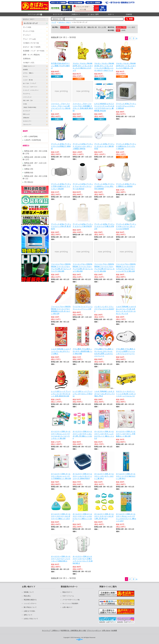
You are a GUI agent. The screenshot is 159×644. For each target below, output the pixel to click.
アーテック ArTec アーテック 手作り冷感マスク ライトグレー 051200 (61, 186)
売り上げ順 (102, 27)
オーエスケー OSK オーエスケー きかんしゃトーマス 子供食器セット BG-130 (61, 476)
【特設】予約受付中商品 (30, 107)
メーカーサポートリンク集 (71, 600)
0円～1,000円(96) (31, 136)
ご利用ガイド (75, 14)
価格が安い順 (81, 27)
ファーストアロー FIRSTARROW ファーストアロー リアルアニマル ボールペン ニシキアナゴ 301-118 (126, 268)
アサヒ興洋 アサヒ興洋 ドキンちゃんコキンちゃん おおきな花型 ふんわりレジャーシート (104, 352)
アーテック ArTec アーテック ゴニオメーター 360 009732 (104, 146)
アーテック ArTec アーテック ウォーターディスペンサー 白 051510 (83, 186)
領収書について (29, 592)
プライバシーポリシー (94, 630)
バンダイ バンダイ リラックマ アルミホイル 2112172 (104, 309)
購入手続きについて (30, 607)
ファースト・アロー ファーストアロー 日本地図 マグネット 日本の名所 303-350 (83, 107)
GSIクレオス (26, 114)
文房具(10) (27, 59)
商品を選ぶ (27, 596)
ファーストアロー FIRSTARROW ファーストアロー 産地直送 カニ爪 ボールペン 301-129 (61, 310)
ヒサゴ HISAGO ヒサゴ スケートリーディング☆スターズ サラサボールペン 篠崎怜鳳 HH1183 (104, 107)
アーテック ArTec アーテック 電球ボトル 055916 (126, 185)
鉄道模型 (25, 70)
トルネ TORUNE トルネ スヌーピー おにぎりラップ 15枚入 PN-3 (104, 394)
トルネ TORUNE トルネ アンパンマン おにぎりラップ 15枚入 (61, 351)
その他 (25, 104)
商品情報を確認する (30, 600)
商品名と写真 (121, 27)
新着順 (73, 27)
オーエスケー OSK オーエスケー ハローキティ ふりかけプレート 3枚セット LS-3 (104, 435)
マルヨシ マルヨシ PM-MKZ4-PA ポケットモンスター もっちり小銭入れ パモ (126, 66)
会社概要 (114, 630)
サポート (111, 14)
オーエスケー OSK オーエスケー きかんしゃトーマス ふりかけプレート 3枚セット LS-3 (126, 517)
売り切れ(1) (29, 182)
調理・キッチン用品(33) (31, 55)
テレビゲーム (27, 94)
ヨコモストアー (27, 121)
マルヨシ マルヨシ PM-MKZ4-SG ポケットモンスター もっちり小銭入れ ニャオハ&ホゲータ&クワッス (104, 67)
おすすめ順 (65, 27)
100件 (123, 30)
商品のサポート (67, 592)
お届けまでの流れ (29, 611)
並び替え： (56, 27)
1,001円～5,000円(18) (33, 140)
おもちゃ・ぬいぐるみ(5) (32, 47)
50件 (118, 30)
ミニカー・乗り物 (28, 80)
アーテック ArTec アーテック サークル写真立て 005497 (61, 146)
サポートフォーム (68, 596)
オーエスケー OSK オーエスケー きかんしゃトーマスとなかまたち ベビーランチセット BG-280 (61, 435)
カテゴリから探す (35, 14)
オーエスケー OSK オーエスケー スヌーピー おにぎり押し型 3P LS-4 (104, 516)
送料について (28, 615)
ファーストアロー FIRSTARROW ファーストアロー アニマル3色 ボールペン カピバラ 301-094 (104, 268)
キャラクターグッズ (31, 23)
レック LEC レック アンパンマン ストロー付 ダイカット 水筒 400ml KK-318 (61, 394)
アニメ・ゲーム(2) (29, 39)
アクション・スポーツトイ (30, 87)
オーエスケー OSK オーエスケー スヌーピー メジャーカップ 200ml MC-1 (61, 559)
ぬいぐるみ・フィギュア (30, 83)
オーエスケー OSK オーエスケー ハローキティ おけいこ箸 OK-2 (104, 476)
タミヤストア (27, 111)
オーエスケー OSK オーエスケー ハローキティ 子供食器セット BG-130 (126, 434)
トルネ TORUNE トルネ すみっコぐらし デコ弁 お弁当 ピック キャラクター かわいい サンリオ (126, 310)
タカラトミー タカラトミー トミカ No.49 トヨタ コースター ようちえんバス (126, 394)
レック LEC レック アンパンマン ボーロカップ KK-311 (82, 394)
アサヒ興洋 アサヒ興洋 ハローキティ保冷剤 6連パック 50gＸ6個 (83, 351)
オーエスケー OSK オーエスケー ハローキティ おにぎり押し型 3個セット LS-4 (82, 435)
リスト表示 (131, 27)
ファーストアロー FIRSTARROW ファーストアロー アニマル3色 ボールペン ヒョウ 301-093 (83, 268)
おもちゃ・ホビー (29, 19)
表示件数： (112, 30)
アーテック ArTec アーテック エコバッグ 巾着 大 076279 (104, 226)
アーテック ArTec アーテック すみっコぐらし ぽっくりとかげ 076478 (126, 226)
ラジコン (25, 76)
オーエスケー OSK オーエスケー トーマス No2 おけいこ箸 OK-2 (126, 476)
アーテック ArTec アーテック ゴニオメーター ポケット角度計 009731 (83, 146)
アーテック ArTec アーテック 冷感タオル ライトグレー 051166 (126, 146)
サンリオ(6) (27, 27)
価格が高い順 (92, 27)
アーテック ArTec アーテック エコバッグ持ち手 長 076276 (61, 226)
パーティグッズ (27, 97)
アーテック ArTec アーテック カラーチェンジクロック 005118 (126, 106)
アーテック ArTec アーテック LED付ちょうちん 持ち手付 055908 (104, 186)
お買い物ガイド (67, 607)
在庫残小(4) (29, 173)
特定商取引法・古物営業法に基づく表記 (73, 630)
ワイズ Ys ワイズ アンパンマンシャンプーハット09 (83, 308)
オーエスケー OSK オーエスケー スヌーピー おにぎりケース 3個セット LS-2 (61, 516)
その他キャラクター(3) (31, 43)
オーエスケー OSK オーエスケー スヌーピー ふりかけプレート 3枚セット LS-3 (82, 517)
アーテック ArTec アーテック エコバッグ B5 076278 (83, 225)
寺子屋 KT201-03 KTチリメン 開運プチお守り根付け (60, 66)
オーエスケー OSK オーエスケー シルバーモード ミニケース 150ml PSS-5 (82, 476)
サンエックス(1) (29, 31)
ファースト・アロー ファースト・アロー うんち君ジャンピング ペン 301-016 (61, 107)
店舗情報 (129, 14)
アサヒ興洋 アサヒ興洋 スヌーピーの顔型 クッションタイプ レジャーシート (126, 351)
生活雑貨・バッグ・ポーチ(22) (34, 51)
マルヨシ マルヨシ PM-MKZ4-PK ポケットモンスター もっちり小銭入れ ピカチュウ (83, 67)
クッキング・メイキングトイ (31, 90)
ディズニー (27, 35)
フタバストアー (27, 125)
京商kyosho (26, 118)
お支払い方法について (31, 619)
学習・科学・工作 (28, 101)
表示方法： (112, 27)
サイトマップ (58, 14)
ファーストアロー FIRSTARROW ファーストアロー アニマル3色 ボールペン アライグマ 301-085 (61, 268)
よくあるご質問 (93, 14)
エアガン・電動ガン (28, 73)
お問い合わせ (106, 630)
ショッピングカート (30, 603)
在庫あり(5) (29, 169)
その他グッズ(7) (29, 63)
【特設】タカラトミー (29, 66)
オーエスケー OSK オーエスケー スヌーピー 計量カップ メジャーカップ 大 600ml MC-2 (83, 560)
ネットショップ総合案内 (70, 603)
